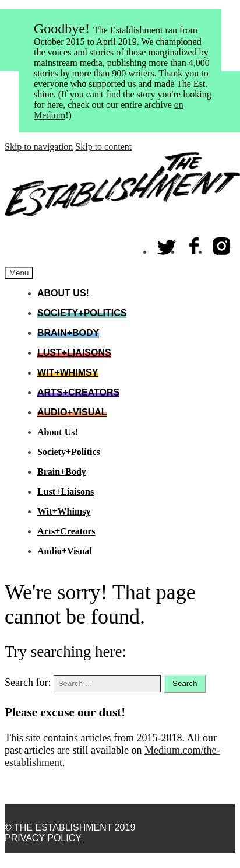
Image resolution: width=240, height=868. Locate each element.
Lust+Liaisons (74, 353)
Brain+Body (68, 333)
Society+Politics (82, 313)
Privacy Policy (43, 838)
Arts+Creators (78, 392)
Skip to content (103, 147)
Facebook (195, 244)
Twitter (167, 244)
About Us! (63, 293)
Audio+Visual (72, 412)
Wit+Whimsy (68, 372)
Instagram (222, 244)
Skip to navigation (39, 147)
